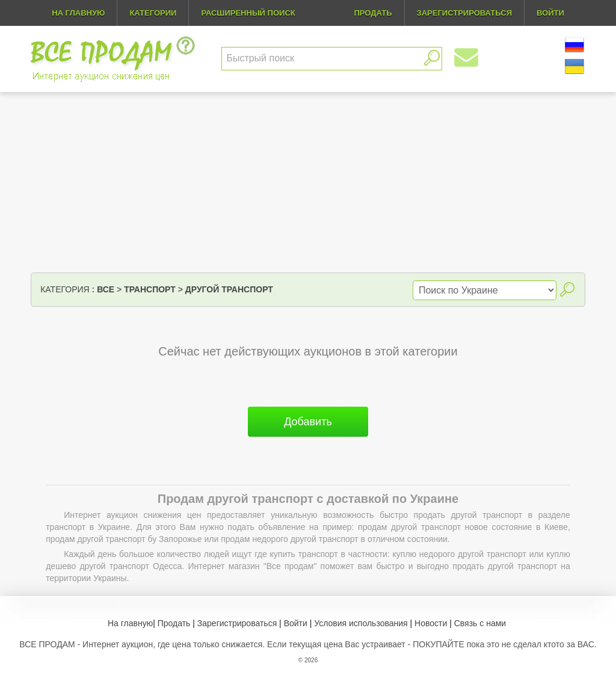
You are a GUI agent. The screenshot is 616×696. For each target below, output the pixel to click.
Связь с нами (480, 623)
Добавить (308, 422)
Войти (296, 623)
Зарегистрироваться (237, 623)
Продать (174, 623)
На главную (78, 13)
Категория (65, 289)
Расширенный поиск (248, 13)
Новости (431, 623)
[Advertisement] (308, 182)
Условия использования (361, 623)
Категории (153, 13)
